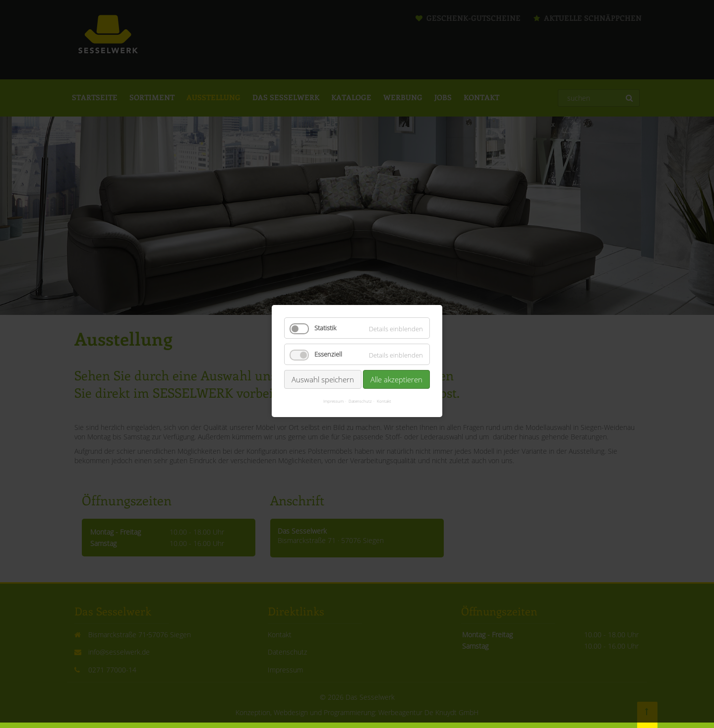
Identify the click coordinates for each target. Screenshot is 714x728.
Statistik (325, 314)
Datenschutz (360, 387)
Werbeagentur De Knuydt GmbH (428, 712)
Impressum (333, 387)
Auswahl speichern (323, 365)
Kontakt (384, 387)
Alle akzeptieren (396, 365)
